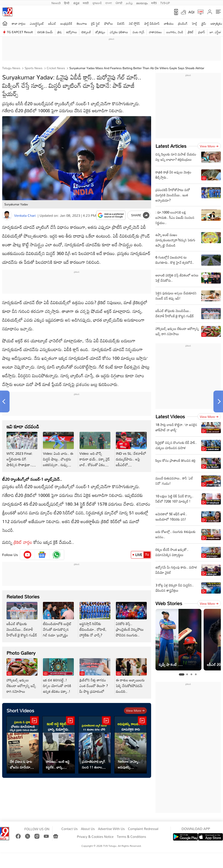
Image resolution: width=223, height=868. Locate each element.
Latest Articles (171, 146)
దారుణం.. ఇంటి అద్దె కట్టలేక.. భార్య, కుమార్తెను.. (58, 764)
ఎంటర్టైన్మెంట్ (37, 23)
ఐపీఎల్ (52, 23)
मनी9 (154, 3)
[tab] (182, 674)
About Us (88, 829)
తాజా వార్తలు (19, 23)
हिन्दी (67, 3)
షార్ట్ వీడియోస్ (152, 23)
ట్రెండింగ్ (183, 23)
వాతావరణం (155, 32)
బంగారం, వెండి (175, 32)
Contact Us (70, 829)
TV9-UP (165, 3)
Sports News (33, 68)
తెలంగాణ (82, 23)
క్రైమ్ (204, 23)
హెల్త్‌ (194, 23)
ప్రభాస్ (202, 32)
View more (135, 710)
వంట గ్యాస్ (139, 32)
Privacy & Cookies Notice (95, 837)
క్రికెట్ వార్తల (23, 542)
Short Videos (20, 710)
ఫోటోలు (109, 23)
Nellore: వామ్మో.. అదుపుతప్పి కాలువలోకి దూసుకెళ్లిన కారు (129, 764)
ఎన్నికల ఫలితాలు (119, 32)
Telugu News (11, 68)
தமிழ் (129, 3)
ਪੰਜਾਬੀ (119, 3)
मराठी (86, 3)
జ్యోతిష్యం (100, 32)
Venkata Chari (25, 215)
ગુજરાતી (97, 3)
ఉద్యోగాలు (72, 32)
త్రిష (60, 32)
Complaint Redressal (143, 829)
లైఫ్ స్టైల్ (96, 23)
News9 (56, 3)
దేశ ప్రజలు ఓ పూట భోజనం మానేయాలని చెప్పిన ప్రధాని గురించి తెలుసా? (22, 764)
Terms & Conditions (131, 837)
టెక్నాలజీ (86, 32)
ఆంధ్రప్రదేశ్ (66, 23)
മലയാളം (142, 3)
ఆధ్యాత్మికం (216, 23)
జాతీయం (169, 23)
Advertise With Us (111, 829)
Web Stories (169, 603)
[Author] (7, 216)
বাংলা (109, 3)
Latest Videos (170, 416)
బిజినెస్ (121, 23)
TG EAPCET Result (20, 32)
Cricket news (56, 68)
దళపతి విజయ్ (45, 32)
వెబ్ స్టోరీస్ (134, 23)
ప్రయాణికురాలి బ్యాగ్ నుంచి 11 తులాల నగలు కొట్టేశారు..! (94, 764)
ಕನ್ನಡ (76, 3)
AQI (191, 12)
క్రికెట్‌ (191, 32)
